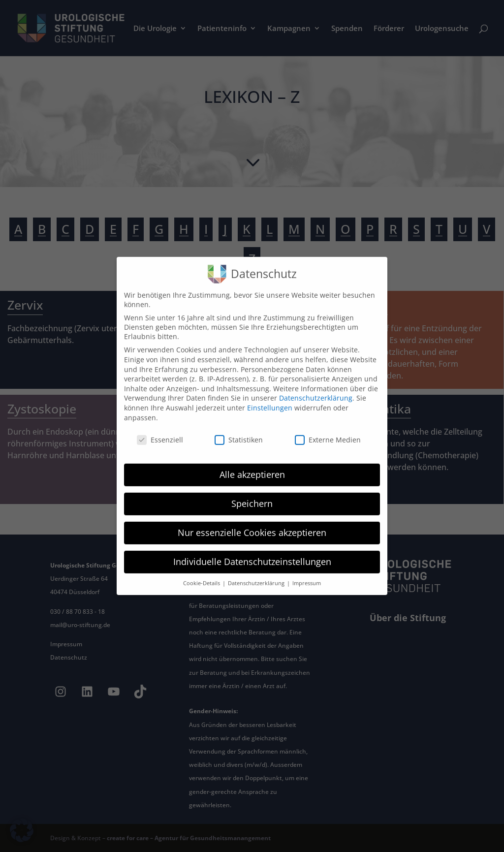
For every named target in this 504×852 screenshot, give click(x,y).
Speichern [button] (252, 494)
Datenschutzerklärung (316, 388)
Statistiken (239, 430)
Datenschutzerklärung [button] (257, 573)
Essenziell (160, 430)
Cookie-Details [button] (202, 573)
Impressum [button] (307, 573)
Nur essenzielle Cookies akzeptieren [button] (252, 523)
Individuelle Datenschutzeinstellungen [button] (252, 552)
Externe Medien (328, 430)
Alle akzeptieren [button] (252, 465)
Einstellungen (270, 398)
